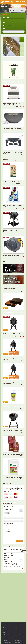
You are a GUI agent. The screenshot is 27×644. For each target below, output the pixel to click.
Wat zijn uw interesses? (10, 523)
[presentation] (15, 536)
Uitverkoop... (5, 640)
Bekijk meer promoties (18, 160)
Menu (23, 6)
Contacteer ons (6, 636)
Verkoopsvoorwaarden (7, 626)
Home (5, 14)
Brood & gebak (8, 26)
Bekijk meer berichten (18, 262)
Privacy (4, 627)
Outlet (5, 28)
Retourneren (5, 631)
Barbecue (6, 17)
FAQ (4, 632)
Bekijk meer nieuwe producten (17, 292)
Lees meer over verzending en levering (13, 568)
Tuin (5, 20)
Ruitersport (8, 529)
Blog (4, 634)
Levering (5, 629)
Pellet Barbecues (17, 642)
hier (4, 3)
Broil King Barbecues (7, 642)
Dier (5, 23)
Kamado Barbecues (17, 640)
